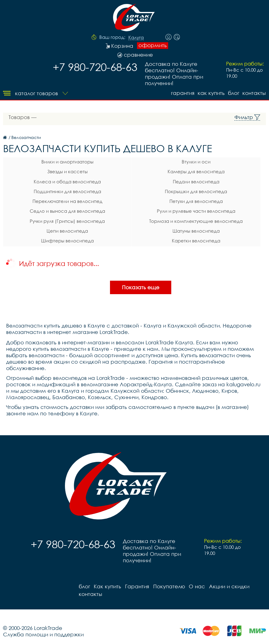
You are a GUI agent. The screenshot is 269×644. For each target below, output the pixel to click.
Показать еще (141, 281)
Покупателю (168, 580)
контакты (254, 93)
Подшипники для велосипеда (47, 189)
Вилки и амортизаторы (47, 162)
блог (233, 93)
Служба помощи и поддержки (43, 628)
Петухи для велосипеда (135, 199)
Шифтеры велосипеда (47, 235)
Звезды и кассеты (47, 171)
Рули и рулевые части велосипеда (135, 208)
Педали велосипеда (135, 180)
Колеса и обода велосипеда (47, 180)
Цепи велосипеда (47, 226)
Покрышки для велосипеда (135, 189)
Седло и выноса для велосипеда (47, 208)
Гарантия (182, 93)
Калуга (136, 38)
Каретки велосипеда (135, 235)
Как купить (210, 93)
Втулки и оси (135, 162)
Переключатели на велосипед (47, 199)
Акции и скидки (228, 580)
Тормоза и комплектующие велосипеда (135, 218)
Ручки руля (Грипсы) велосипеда (47, 217)
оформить (153, 45)
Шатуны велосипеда (135, 226)
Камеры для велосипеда (135, 171)
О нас (196, 580)
